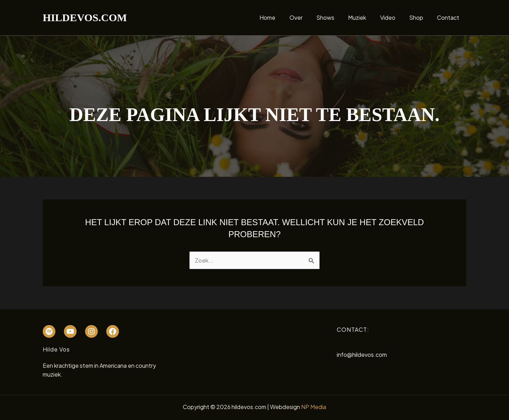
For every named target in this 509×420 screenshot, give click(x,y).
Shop (420, 17)
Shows (337, 17)
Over (310, 17)
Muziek (366, 17)
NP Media (314, 407)
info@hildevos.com (362, 355)
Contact (450, 17)
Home (284, 17)
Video (394, 17)
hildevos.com (85, 17)
